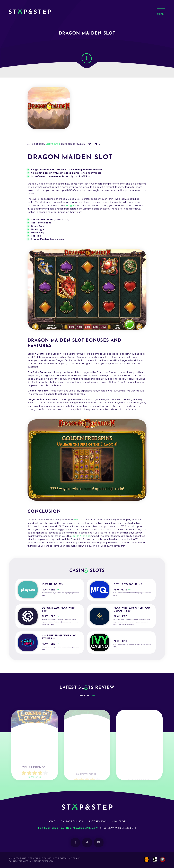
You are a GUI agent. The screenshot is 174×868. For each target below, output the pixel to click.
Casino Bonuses (72, 821)
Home (51, 821)
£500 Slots (120, 821)
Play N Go (79, 520)
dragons (71, 206)
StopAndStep (53, 144)
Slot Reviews (98, 821)
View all (85, 696)
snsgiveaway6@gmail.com (118, 828)
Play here (49, 590)
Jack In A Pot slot (81, 536)
